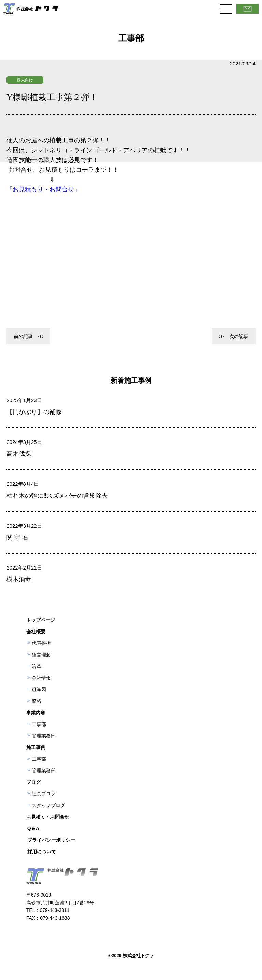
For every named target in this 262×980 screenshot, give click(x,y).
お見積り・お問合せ (48, 817)
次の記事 (239, 336)
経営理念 (41, 655)
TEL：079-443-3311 (48, 910)
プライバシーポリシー (51, 840)
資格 (37, 701)
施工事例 (36, 747)
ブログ (33, 782)
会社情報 (41, 678)
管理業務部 (44, 736)
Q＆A (33, 828)
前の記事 (23, 336)
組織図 (39, 689)
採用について (42, 852)
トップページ (41, 620)
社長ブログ (44, 794)
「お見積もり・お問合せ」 (43, 189)
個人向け (25, 80)
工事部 (39, 724)
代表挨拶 (41, 643)
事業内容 (36, 713)
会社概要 (36, 632)
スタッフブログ (48, 805)
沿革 (37, 666)
